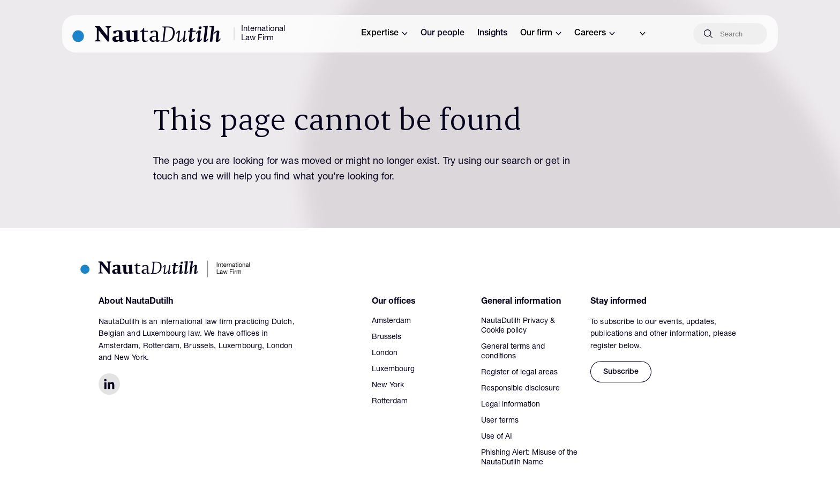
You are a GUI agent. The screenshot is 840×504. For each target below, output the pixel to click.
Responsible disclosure (520, 389)
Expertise (384, 34)
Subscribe (621, 372)
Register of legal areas (519, 373)
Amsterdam (391, 321)
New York (388, 386)
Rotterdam (390, 402)
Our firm (541, 34)
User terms (500, 421)
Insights (492, 34)
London (385, 353)
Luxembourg (393, 370)
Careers (595, 34)
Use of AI (497, 437)
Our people (442, 34)
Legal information (511, 405)
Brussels (387, 337)
